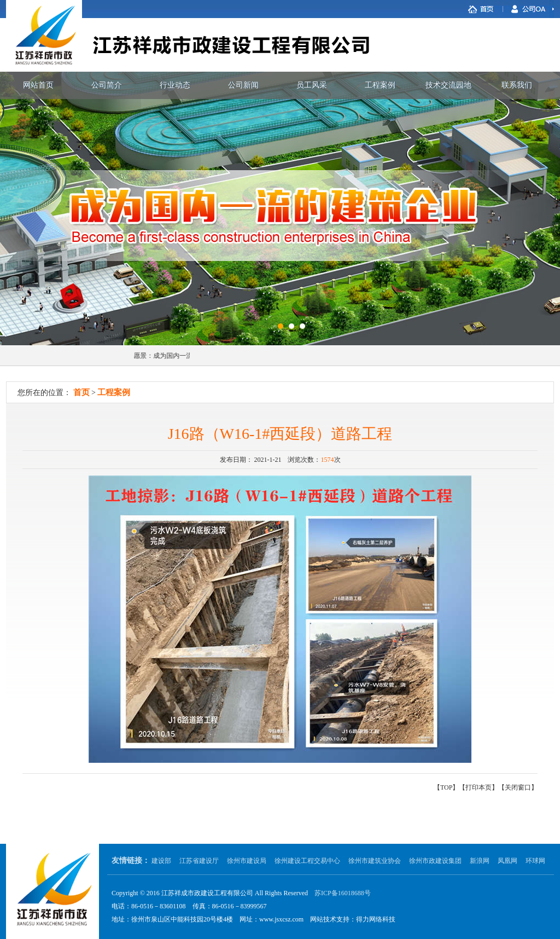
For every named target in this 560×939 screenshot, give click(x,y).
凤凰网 (507, 861)
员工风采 (312, 85)
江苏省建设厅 (199, 861)
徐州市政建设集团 (435, 861)
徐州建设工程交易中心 (307, 861)
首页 (81, 392)
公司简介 (107, 85)
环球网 (535, 861)
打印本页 (479, 787)
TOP (446, 787)
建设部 (161, 861)
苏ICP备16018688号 (343, 893)
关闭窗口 (518, 787)
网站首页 (38, 85)
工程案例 (380, 85)
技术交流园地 (448, 85)
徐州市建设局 (247, 861)
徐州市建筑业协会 (375, 861)
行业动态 (175, 85)
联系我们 (517, 85)
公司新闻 (243, 85)
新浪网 (480, 861)
